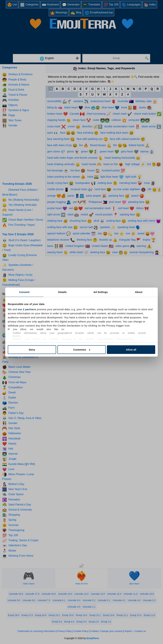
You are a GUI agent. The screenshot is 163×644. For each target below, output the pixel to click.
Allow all (131, 350)
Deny (32, 350)
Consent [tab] (24, 292)
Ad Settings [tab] (100, 292)
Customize (82, 350)
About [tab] (139, 292)
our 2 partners (27, 309)
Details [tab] (63, 292)
